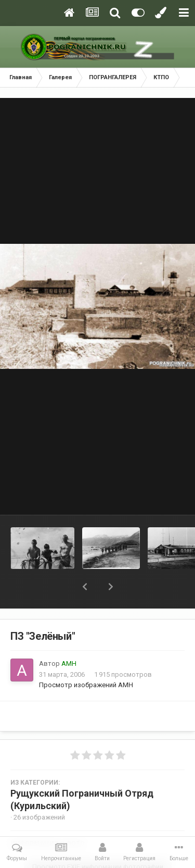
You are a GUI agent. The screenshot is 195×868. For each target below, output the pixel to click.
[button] (85, 587)
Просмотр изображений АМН (86, 685)
